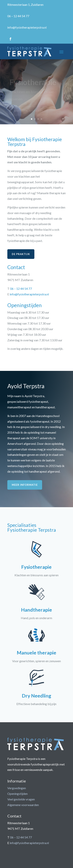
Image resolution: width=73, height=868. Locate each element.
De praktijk (21, 254)
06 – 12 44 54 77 (18, 16)
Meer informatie (25, 485)
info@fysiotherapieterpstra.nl (27, 27)
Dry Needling (36, 696)
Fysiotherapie (33, 83)
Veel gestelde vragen (21, 799)
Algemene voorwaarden (23, 805)
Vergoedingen (17, 788)
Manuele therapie (36, 653)
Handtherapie (36, 610)
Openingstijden (17, 794)
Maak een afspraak (28, 112)
